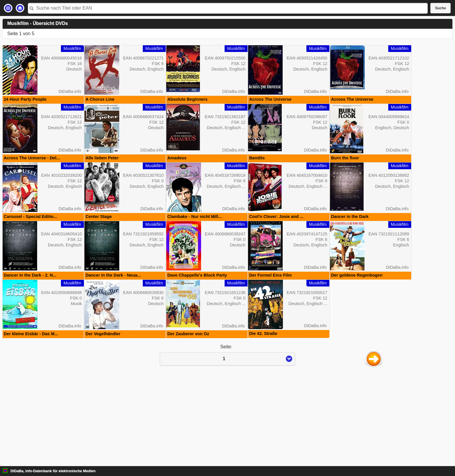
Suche (440, 8)
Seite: (228, 440)
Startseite (20, 8)
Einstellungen (8, 8)
